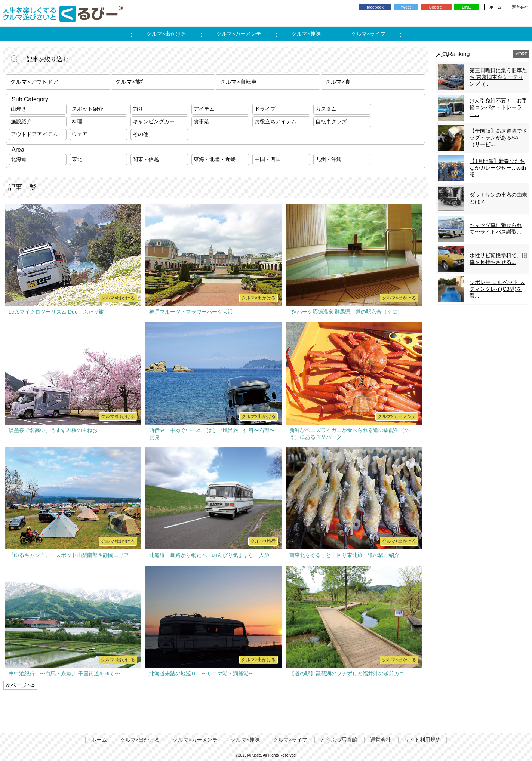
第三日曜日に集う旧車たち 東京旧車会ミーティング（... (498, 77)
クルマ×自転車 (238, 82)
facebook (375, 7)
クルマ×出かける (140, 740)
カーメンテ (248, 34)
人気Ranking (453, 54)
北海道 (19, 159)
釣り (138, 109)
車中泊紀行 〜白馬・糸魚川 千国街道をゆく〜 (64, 674)
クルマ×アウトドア (34, 82)
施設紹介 (21, 121)
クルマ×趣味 (245, 740)
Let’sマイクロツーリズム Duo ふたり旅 (56, 312)
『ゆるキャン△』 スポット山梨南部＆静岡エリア (69, 555)
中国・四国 (268, 159)
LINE (466, 7)
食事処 (202, 121)
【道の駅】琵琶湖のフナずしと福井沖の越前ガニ (347, 674)
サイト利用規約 (422, 740)
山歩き (19, 109)
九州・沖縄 (329, 159)
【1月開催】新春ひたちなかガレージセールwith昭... (498, 168)
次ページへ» (20, 685)
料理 (77, 121)
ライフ (378, 34)
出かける (176, 34)
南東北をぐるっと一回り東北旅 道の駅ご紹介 (344, 555)
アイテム (204, 109)
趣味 (316, 34)
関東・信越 (146, 159)
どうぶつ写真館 (339, 740)
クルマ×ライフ (290, 740)
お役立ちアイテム (276, 121)
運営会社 (520, 7)
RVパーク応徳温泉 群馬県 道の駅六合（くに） (346, 312)
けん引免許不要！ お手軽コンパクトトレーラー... (498, 107)
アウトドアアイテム (34, 134)
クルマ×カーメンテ (195, 740)
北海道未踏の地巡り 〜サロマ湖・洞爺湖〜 (202, 674)
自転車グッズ (331, 121)
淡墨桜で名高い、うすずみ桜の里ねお (53, 430)
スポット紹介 (87, 109)
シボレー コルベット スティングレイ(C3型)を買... (497, 289)
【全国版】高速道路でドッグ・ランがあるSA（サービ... (498, 138)
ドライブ (265, 109)
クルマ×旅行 (131, 82)
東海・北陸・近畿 (215, 159)
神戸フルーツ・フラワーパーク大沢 (191, 312)
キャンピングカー (154, 121)
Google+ (436, 7)
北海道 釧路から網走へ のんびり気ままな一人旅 (209, 555)
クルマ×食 (338, 82)
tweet (406, 7)
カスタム (326, 109)
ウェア (80, 134)
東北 (77, 159)
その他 (141, 134)
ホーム (496, 7)
